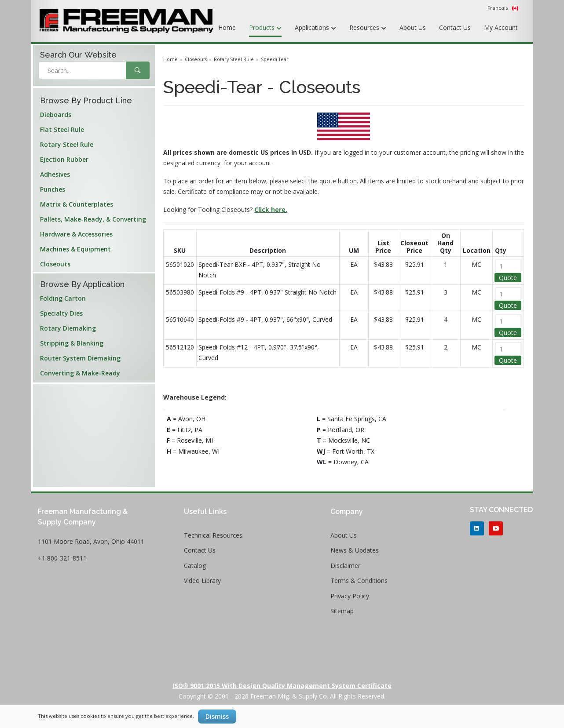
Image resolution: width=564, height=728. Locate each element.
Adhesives (55, 174)
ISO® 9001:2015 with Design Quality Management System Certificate (282, 686)
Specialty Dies (61, 313)
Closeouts (55, 264)
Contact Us (455, 27)
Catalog (195, 566)
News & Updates (355, 550)
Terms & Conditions (359, 581)
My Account (501, 27)
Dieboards (56, 115)
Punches (53, 189)
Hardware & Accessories (76, 234)
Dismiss (217, 716)
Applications (315, 28)
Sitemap (342, 611)
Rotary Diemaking (68, 328)
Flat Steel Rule (62, 129)
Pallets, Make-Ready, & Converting (93, 219)
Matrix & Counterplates (77, 204)
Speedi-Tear (275, 59)
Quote (508, 278)
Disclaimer (345, 566)
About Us (413, 27)
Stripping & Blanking (72, 343)
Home (227, 27)
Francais (503, 8)
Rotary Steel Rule (67, 144)
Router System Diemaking (80, 358)
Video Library (202, 581)
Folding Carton (63, 298)
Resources (368, 28)
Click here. (271, 209)
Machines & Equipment (75, 249)
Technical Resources (213, 535)
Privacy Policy (350, 596)
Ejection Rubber (64, 159)
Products (265, 28)
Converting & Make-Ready (80, 373)
